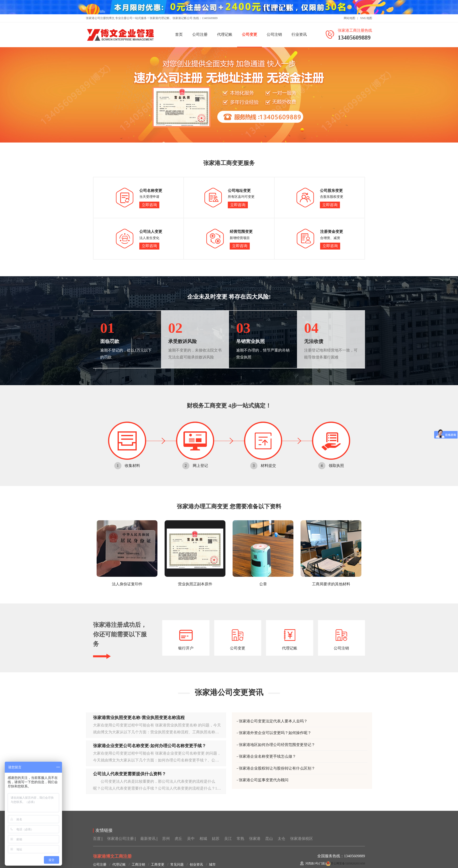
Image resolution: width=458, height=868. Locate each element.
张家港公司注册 (120, 839)
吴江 (228, 839)
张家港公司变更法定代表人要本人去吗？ (273, 721)
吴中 (191, 839)
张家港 (255, 839)
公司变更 (250, 34)
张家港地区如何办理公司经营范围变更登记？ (277, 745)
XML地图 (366, 18)
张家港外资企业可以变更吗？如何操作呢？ (275, 733)
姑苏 (216, 839)
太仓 (281, 839)
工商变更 (158, 865)
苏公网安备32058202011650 (348, 863)
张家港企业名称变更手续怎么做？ (267, 756)
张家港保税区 (302, 839)
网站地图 (349, 18)
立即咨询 (149, 205)
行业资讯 (299, 34)
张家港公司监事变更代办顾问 (264, 780)
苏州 (166, 839)
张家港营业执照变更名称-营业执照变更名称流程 (139, 718)
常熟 (240, 839)
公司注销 (274, 34)
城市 (212, 865)
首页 (179, 34)
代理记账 (225, 34)
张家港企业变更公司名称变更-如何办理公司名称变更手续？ (150, 746)
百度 (97, 839)
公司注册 (200, 34)
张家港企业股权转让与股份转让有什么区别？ (277, 768)
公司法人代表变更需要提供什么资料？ (130, 774)
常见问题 (177, 865)
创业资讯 (196, 865)
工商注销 (138, 865)
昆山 (269, 839)
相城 (203, 839)
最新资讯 (148, 839)
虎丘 (178, 839)
